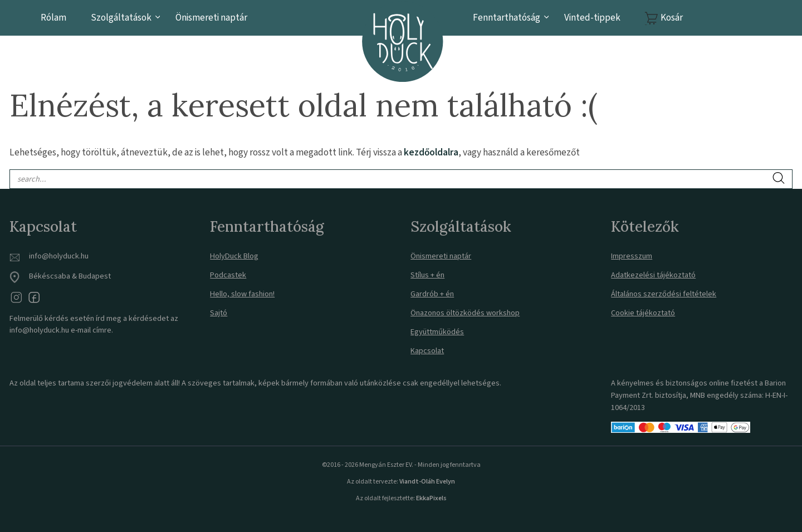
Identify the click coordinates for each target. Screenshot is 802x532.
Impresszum (632, 256)
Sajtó (219, 313)
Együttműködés (437, 332)
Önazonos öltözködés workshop (465, 313)
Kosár (672, 18)
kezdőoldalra (431, 152)
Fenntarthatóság (507, 17)
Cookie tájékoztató (643, 313)
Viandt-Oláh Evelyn (427, 482)
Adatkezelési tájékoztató (653, 275)
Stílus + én (427, 275)
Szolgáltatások (121, 17)
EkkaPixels (431, 498)
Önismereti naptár (211, 18)
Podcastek (228, 275)
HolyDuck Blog (234, 256)
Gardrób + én (432, 294)
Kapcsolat (427, 351)
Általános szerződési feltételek (664, 294)
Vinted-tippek (592, 18)
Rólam (53, 18)
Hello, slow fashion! (242, 294)
